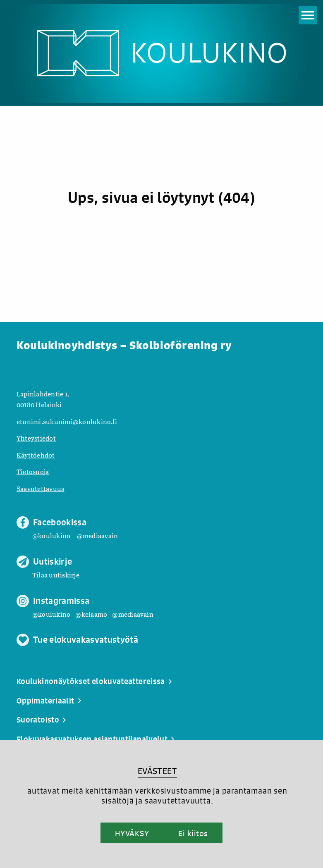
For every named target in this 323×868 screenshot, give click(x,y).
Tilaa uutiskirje (56, 575)
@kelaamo (91, 614)
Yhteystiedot (36, 438)
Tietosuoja (33, 471)
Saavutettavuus (40, 488)
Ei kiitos (193, 833)
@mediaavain (98, 535)
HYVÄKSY (132, 833)
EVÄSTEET (157, 771)
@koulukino (51, 535)
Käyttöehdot (36, 455)
